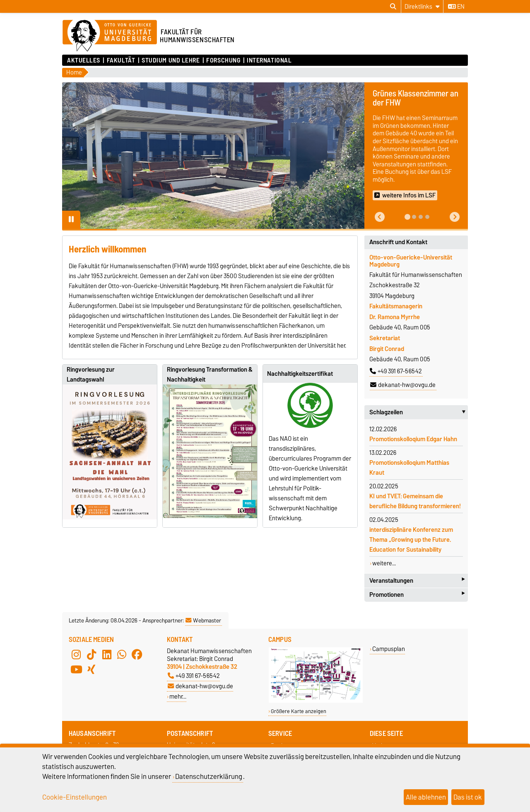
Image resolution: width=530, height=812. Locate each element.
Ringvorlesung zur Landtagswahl (91, 375)
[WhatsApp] (122, 654)
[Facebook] (137, 654)
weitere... (384, 563)
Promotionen (417, 595)
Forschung (223, 60)
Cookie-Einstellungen (75, 797)
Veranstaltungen (417, 580)
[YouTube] (76, 669)
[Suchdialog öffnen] (393, 7)
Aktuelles (84, 60)
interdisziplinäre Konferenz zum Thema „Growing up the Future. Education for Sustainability (411, 540)
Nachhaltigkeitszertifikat (300, 374)
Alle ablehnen (426, 797)
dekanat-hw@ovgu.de (403, 385)
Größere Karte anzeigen (299, 711)
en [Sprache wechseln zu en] (456, 7)
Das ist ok (468, 797)
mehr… (178, 696)
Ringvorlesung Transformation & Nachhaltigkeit (210, 375)
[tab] (407, 217)
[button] (380, 217)
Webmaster (203, 620)
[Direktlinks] (422, 6)
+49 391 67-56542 (396, 371)
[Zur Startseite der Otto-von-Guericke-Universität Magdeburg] (110, 36)
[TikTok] (92, 654)
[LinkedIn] (107, 654)
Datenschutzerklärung (209, 776)
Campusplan (389, 649)
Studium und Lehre (171, 60)
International (269, 60)
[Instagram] (76, 654)
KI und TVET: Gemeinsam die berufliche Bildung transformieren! (415, 501)
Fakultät (121, 60)
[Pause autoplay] (71, 220)
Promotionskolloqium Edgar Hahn (413, 439)
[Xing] (92, 669)
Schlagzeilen (419, 412)
